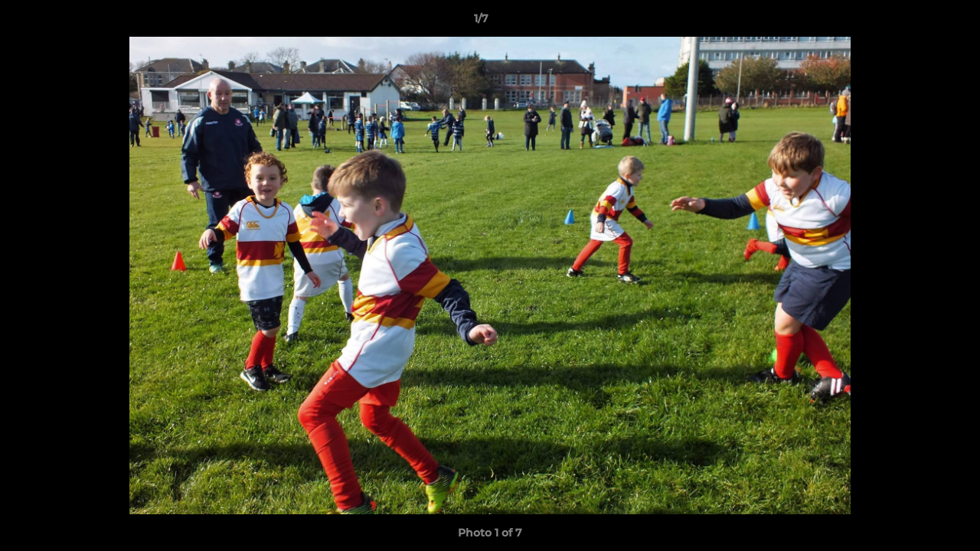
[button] (916, 22)
